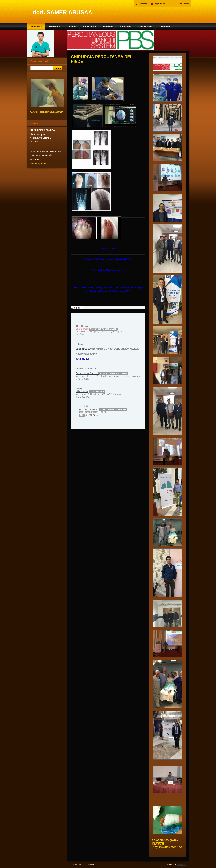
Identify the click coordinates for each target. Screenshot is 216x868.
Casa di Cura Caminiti (87, 373)
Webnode (181, 865)
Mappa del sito (160, 4)
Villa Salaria (82, 391)
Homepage (143, 4)
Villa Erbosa (82, 329)
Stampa (186, 4)
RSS (174, 4)
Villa (81, 409)
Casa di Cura (83, 349)
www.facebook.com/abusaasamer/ (47, 112)
